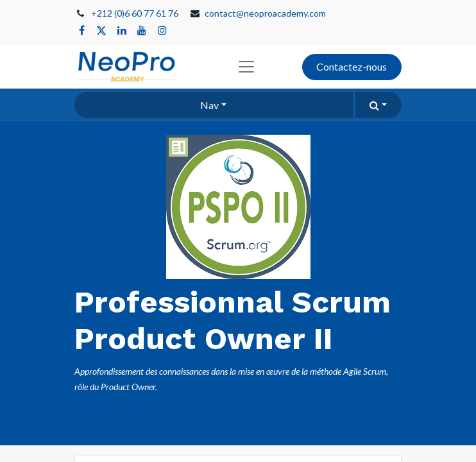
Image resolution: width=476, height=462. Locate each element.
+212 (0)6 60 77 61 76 (135, 13)
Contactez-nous (352, 66)
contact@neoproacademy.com (265, 13)
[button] (378, 105)
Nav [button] (209, 105)
